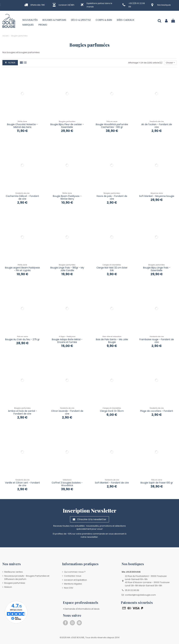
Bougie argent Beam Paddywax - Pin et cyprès (22, 269)
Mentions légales (73, 584)
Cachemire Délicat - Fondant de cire (22, 197)
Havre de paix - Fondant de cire (112, 197)
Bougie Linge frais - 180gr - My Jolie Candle (67, 269)
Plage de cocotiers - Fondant (157, 411)
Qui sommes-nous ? (75, 572)
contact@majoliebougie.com (140, 595)
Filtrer (10, 63)
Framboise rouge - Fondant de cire (157, 341)
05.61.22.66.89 (132, 590)
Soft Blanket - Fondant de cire (112, 483)
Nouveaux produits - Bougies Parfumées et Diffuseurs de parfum (27, 577)
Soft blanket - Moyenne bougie (157, 196)
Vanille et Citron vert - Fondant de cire (22, 484)
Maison (8, 587)
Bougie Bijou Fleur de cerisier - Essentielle (67, 126)
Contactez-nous (73, 576)
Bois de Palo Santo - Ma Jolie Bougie (112, 341)
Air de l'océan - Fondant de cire (157, 126)
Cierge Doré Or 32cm (112, 411)
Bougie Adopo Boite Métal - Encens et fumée (67, 341)
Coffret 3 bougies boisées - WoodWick (67, 484)
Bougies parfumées (15, 583)
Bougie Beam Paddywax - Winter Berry (67, 197)
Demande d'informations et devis (81, 609)
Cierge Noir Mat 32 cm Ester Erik (112, 269)
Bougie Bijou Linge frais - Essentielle (157, 269)
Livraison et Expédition (75, 580)
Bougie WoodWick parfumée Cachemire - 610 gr (112, 126)
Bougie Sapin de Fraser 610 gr (157, 483)
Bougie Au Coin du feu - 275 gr (22, 339)
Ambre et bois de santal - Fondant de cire (22, 412)
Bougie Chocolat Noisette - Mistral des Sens (22, 126)
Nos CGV (69, 588)
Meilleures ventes (14, 572)
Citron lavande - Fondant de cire (67, 412)
